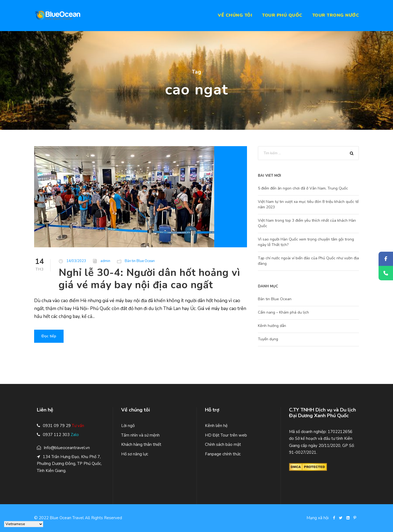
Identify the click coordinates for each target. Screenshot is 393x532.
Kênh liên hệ (216, 426)
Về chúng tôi (235, 15)
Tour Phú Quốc (282, 15)
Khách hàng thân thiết (141, 444)
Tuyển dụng (268, 339)
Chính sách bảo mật (223, 444)
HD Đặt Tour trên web (226, 435)
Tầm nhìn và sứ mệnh (140, 435)
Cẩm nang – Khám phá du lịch (283, 312)
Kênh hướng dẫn (272, 326)
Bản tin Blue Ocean (140, 261)
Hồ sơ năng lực (135, 454)
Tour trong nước (336, 15)
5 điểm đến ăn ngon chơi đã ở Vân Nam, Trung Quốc (303, 188)
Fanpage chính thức (223, 454)
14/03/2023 (76, 261)
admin (105, 261)
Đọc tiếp (49, 336)
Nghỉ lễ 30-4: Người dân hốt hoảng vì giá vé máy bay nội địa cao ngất (149, 279)
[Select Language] (24, 524)
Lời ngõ (128, 426)
